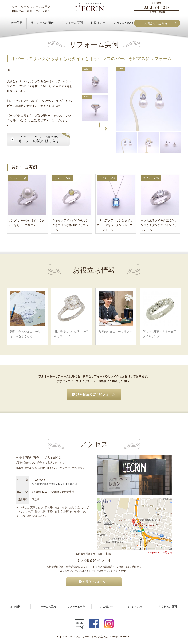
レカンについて (137, 607)
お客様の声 (107, 607)
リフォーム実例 (76, 607)
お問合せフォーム (94, 582)
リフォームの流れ (46, 607)
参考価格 (15, 607)
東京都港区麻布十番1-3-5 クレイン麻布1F (55, 484)
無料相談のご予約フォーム (96, 394)
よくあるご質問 (168, 607)
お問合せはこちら (156, 23)
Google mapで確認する (160, 552)
